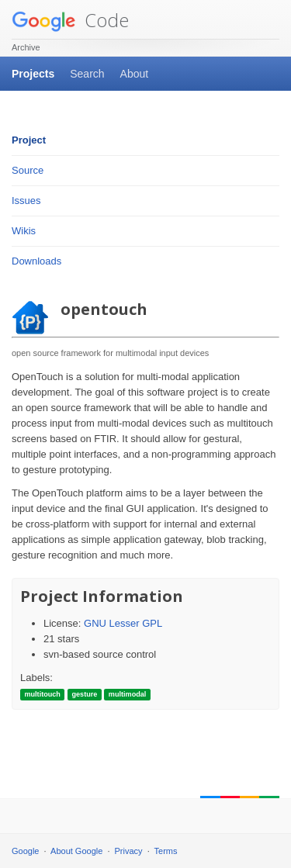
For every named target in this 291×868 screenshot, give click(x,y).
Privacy (129, 851)
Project (29, 140)
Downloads (36, 261)
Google (25, 851)
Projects (33, 74)
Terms (166, 851)
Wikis (24, 231)
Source (28, 170)
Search (87, 74)
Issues (26, 201)
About (135, 74)
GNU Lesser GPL (123, 623)
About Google (76, 851)
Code (70, 20)
